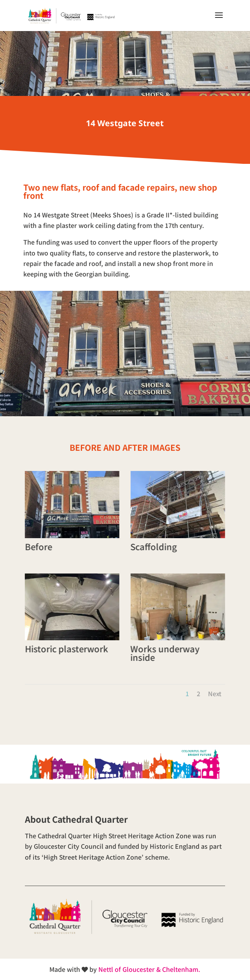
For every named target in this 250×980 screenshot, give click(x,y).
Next (215, 693)
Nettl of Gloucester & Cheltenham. (149, 969)
